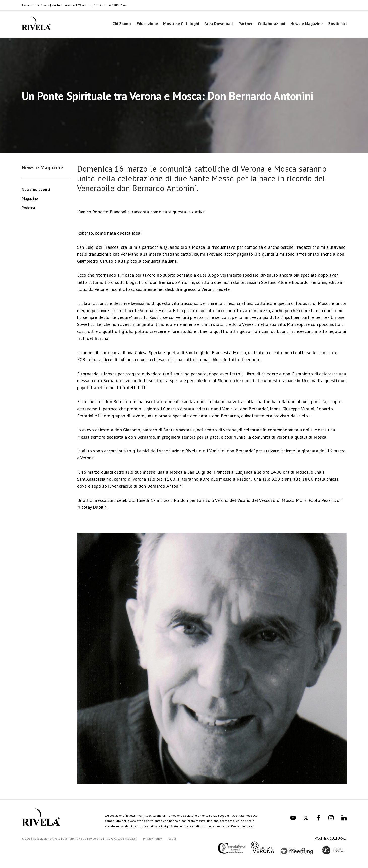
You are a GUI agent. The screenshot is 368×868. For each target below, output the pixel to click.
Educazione (147, 24)
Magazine (30, 198)
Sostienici (337, 24)
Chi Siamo (122, 24)
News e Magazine (307, 24)
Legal (172, 838)
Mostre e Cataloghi (181, 24)
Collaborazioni (272, 24)
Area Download (219, 24)
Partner (245, 24)
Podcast (29, 208)
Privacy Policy (153, 838)
